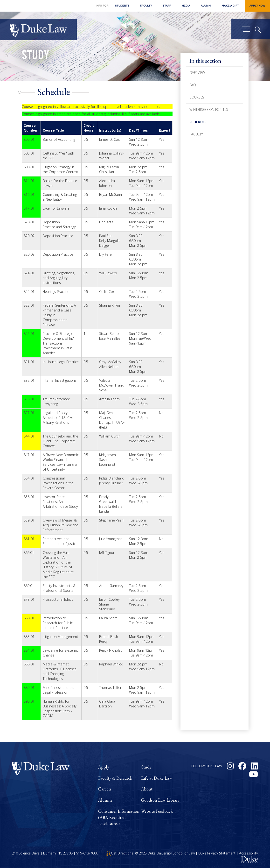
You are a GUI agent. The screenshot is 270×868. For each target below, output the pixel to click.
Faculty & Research (115, 778)
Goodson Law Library (160, 800)
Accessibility (249, 853)
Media (186, 6)
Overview (197, 73)
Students (122, 6)
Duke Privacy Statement (217, 853)
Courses (197, 97)
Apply (104, 767)
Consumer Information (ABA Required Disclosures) (119, 817)
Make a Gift (230, 6)
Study (35, 56)
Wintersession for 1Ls (209, 109)
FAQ (193, 85)
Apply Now (257, 6)
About (147, 789)
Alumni (206, 6)
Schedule (198, 122)
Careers (105, 789)
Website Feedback (157, 811)
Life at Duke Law (157, 778)
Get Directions (120, 853)
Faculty (146, 6)
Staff (167, 6)
